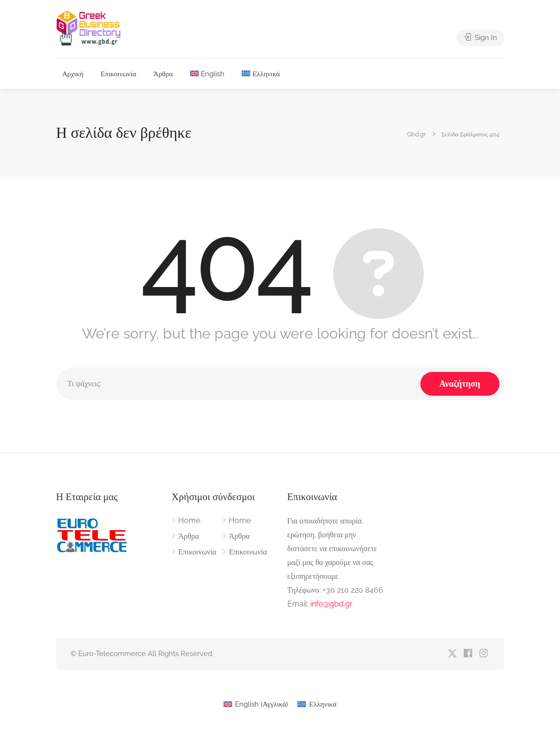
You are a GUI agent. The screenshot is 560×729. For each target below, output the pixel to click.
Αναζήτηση (460, 384)
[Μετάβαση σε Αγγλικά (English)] (256, 704)
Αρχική (73, 74)
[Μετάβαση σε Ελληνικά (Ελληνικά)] (317, 704)
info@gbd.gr (331, 604)
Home (189, 520)
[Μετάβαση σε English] (208, 74)
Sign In (480, 38)
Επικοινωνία (118, 74)
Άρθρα (163, 74)
